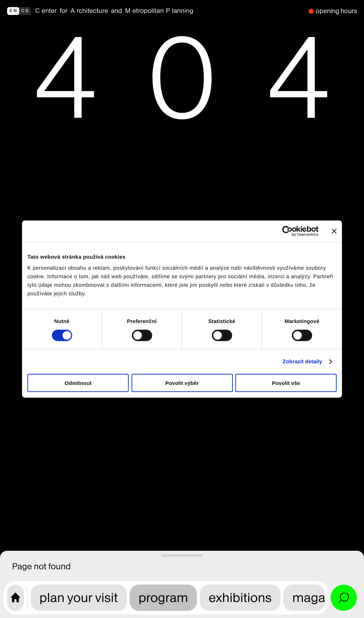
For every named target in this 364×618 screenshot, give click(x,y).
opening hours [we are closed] (336, 11)
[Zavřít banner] (334, 231)
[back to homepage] (170, 11)
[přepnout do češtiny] (19, 11)
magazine (321, 598)
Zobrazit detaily (303, 361)
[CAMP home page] (15, 598)
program (164, 598)
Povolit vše (286, 383)
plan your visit (79, 598)
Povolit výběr (182, 383)
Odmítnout (78, 383)
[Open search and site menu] (344, 598)
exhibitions (240, 598)
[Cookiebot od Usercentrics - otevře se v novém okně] (287, 231)
